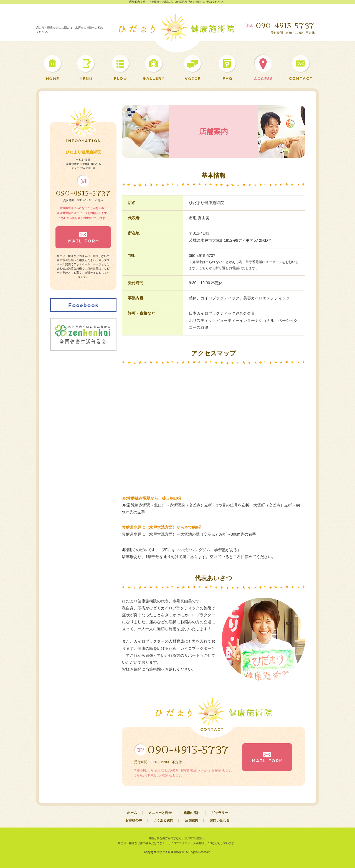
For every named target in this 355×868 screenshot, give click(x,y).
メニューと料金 (160, 813)
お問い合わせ (220, 820)
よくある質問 (163, 820)
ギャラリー (220, 813)
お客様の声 (134, 820)
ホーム (132, 813)
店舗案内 (192, 820)
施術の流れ (192, 813)
